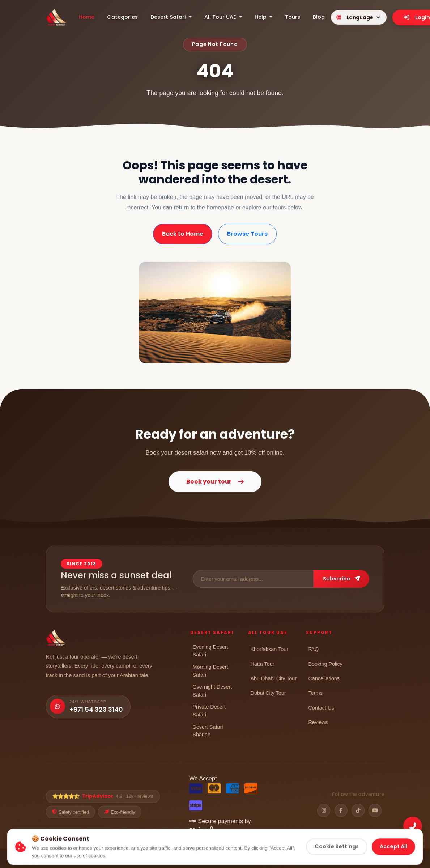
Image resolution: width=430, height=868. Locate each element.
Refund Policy (321, 859)
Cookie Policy (283, 859)
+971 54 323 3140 (96, 710)
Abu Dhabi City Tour (273, 678)
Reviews (318, 722)
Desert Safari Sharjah (208, 731)
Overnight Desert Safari (212, 691)
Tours (293, 17)
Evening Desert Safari (210, 651)
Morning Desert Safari (210, 671)
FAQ (313, 649)
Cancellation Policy (364, 859)
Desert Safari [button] (169, 17)
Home (87, 17)
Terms (315, 693)
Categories (122, 17)
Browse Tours (247, 234)
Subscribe (342, 579)
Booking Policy (325, 664)
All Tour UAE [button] (221, 17)
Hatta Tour (262, 664)
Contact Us (321, 708)
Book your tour (215, 482)
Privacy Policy (245, 859)
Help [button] (261, 17)
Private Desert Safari (209, 710)
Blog (319, 17)
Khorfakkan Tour (269, 649)
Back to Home (183, 234)
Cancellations (324, 678)
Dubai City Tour (268, 693)
